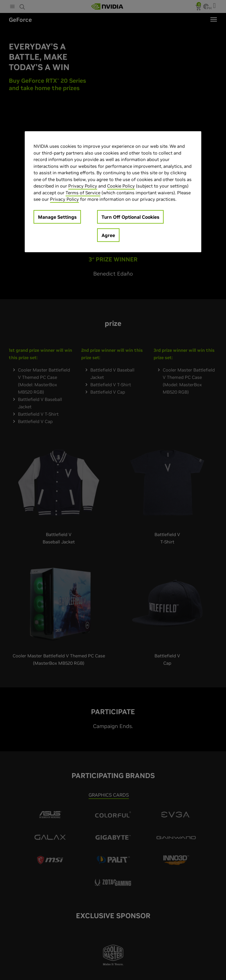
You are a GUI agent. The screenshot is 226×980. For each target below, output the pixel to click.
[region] (113, 192)
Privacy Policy (83, 186)
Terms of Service (83, 192)
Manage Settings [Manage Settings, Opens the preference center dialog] (57, 217)
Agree (108, 235)
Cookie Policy (121, 186)
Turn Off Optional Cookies (130, 217)
